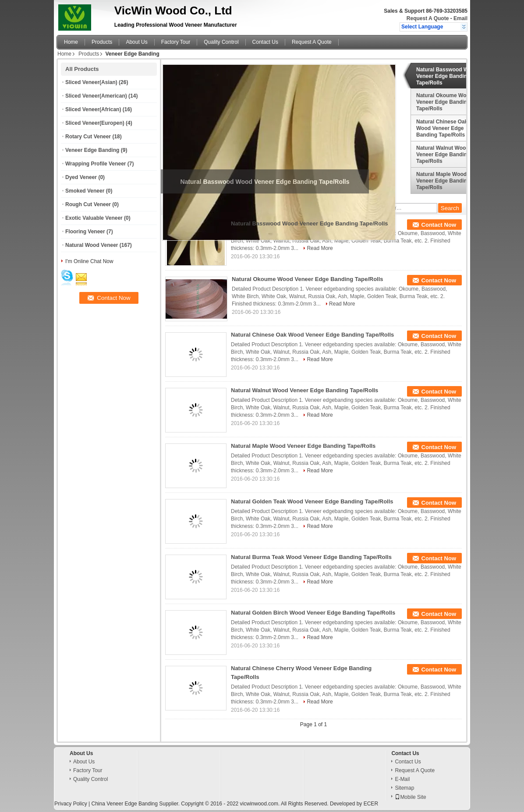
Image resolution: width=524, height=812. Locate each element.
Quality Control (221, 42)
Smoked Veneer (85, 191)
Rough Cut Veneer (88, 204)
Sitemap (404, 788)
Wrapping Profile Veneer (96, 164)
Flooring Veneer (85, 232)
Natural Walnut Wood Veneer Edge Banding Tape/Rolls (443, 155)
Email (460, 18)
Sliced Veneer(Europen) (95, 123)
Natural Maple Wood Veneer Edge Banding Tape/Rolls (443, 181)
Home (71, 42)
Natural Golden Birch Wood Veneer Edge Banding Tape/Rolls (313, 613)
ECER (371, 804)
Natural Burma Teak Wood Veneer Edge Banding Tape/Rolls (311, 557)
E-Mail (402, 779)
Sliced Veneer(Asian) (91, 82)
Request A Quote (428, 18)
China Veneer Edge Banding (124, 804)
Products (102, 42)
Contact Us (265, 42)
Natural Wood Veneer (92, 245)
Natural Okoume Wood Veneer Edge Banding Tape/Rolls (444, 102)
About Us (136, 42)
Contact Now (439, 225)
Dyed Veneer (81, 177)
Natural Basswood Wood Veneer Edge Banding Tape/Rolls (447, 76)
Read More (320, 248)
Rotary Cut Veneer (88, 137)
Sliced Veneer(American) (96, 96)
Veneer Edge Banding (92, 150)
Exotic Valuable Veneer (94, 218)
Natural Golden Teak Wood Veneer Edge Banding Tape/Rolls (312, 501)
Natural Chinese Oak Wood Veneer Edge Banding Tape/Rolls (442, 128)
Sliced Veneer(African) (93, 109)
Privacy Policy (71, 804)
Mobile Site (410, 797)
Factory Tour (176, 42)
